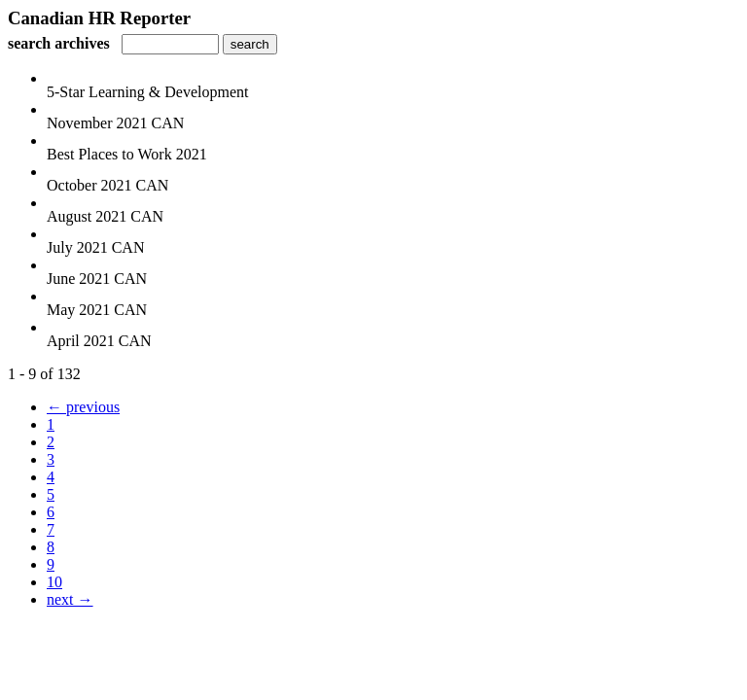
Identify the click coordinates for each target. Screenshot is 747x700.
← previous (83, 407)
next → (70, 599)
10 (54, 582)
